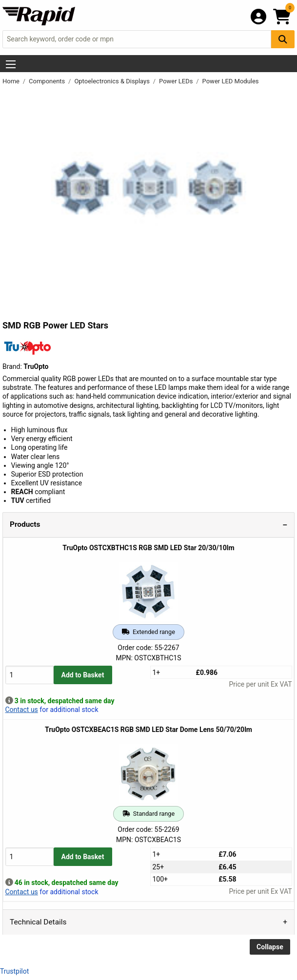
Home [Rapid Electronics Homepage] (12, 81)
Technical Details (38, 922)
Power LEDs (177, 81)
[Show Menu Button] (11, 64)
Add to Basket (83, 675)
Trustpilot (14, 971)
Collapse (270, 947)
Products (25, 524)
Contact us (22, 710)
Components (48, 81)
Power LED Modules (231, 81)
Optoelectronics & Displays (113, 81)
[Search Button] (283, 39)
